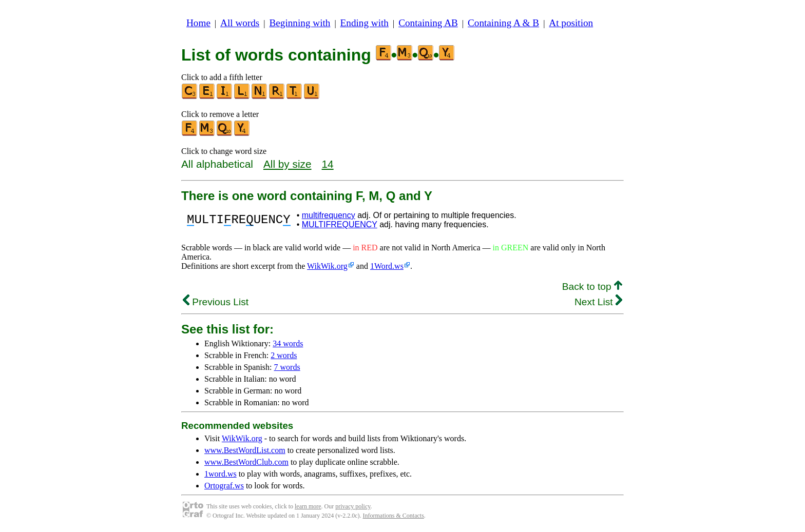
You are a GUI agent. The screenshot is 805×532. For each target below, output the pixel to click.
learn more (308, 506)
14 (328, 164)
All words (240, 23)
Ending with (365, 23)
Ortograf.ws (224, 486)
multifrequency (329, 215)
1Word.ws (387, 266)
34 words (288, 343)
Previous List (216, 302)
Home (198, 23)
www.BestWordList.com (245, 450)
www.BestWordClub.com (246, 462)
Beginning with (300, 23)
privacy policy (353, 506)
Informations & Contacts (394, 516)
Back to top (592, 287)
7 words (287, 367)
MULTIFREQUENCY (340, 224)
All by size (287, 164)
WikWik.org (327, 266)
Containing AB (428, 23)
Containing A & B (503, 23)
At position (571, 23)
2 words (284, 355)
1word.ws (221, 474)
